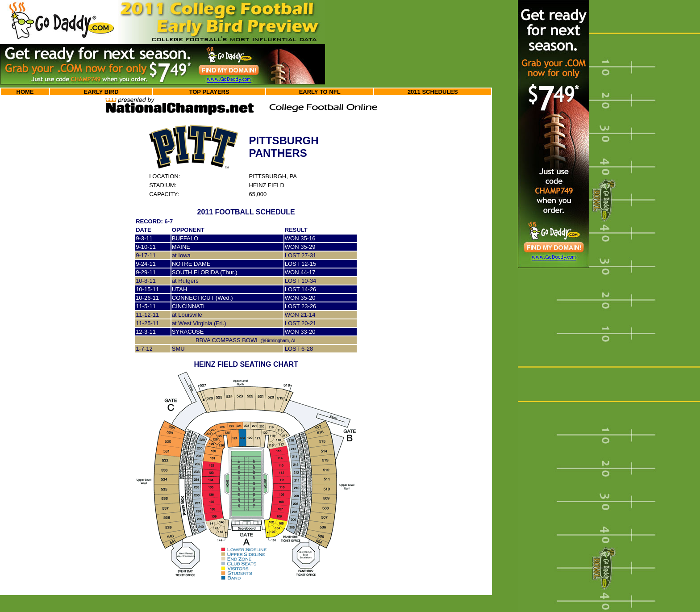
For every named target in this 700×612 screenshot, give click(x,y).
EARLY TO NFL (320, 92)
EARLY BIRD (101, 92)
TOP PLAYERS (209, 92)
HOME (25, 92)
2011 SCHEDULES (433, 92)
